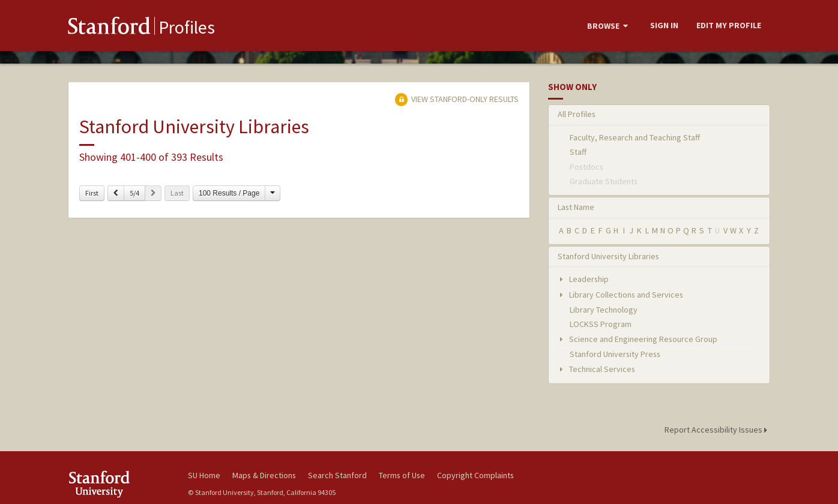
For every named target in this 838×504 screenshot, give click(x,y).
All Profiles (577, 114)
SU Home (204, 475)
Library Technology (604, 310)
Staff (578, 152)
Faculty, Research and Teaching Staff (635, 137)
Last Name (576, 207)
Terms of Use (402, 475)
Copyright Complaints (475, 475)
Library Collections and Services (620, 295)
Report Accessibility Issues (718, 430)
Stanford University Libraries (608, 256)
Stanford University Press (615, 354)
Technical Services (596, 369)
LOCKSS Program (601, 324)
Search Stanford (337, 475)
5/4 (134, 193)
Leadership (583, 279)
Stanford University (119, 484)
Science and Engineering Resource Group (638, 339)
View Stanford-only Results (457, 99)
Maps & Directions (264, 475)
